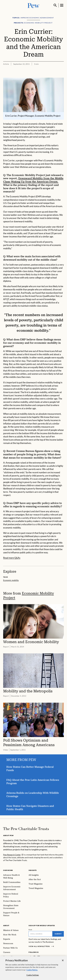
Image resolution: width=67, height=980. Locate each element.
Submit (58, 934)
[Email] (41, 934)
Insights (33, 870)
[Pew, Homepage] (33, 5)
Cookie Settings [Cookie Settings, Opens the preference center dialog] (33, 976)
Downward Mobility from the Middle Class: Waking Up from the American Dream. (33, 180)
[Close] (63, 961)
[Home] (26, 829)
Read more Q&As (12, 558)
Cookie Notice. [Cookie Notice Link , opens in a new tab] (32, 971)
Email (30, 930)
